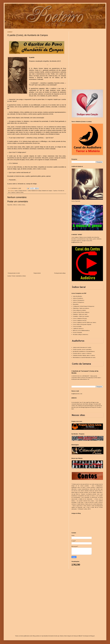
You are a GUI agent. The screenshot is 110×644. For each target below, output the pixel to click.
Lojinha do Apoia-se (78, 328)
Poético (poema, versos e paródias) (82, 349)
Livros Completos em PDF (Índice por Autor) (85, 322)
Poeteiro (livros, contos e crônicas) (82, 353)
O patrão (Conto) (19, 192)
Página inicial (37, 273)
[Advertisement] (37, 259)
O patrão (13, 192)
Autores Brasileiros (78, 298)
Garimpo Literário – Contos (25, 191)
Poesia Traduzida (77, 332)
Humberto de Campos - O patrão (50, 191)
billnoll (80, 636)
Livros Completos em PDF (80, 320)
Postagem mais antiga (60, 273)
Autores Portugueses (79, 302)
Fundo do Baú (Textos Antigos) (81, 312)
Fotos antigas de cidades (79, 310)
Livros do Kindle (77, 326)
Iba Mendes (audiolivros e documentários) (84, 351)
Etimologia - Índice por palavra (81, 308)
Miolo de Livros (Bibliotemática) (81, 330)
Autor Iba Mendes (78, 296)
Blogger (92, 636)
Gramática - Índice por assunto (81, 316)
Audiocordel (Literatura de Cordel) (82, 347)
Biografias (76, 304)
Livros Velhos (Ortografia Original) (82, 324)
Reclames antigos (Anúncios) (81, 334)
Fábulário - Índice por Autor (80, 314)
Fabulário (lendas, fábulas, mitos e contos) (84, 355)
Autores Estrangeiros (79, 300)
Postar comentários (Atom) (19, 276)
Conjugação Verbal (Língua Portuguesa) (84, 306)
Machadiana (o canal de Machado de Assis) (84, 357)
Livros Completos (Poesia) (80, 318)
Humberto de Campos (36, 191)
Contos (16, 191)
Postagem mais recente (14, 273)
